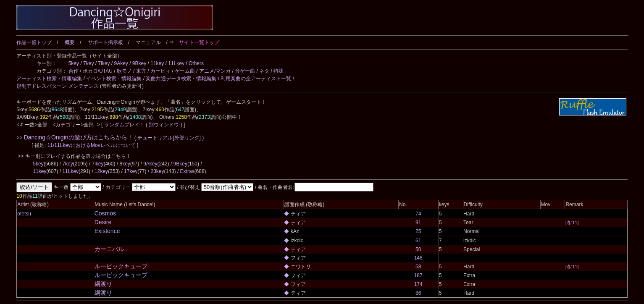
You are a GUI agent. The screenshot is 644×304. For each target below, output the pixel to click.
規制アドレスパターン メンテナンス (57, 86)
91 (418, 223)
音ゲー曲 (245, 71)
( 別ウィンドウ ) (164, 125)
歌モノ (124, 71)
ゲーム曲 (185, 71)
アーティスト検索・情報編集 (49, 79)
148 (418, 258)
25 (418, 231)
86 (418, 293)
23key (158, 171)
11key (157, 63)
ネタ (264, 71)
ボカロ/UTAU (98, 71)
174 (418, 284)
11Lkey (176, 63)
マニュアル (148, 42)
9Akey (121, 63)
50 (418, 249)
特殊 (279, 71)
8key (125, 164)
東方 (141, 71)
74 (418, 214)
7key (88, 63)
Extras (187, 171)
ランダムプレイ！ (124, 125)
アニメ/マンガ (215, 71)
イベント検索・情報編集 (114, 79)
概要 (70, 42)
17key (131, 171)
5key (74, 63)
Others (196, 63)
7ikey (104, 63)
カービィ (160, 71)
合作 (74, 71)
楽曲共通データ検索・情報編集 (181, 79)
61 (418, 241)
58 (418, 267)
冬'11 (572, 223)
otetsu (24, 214)
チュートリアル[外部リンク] (169, 138)
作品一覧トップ (34, 42)
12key (101, 171)
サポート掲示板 (105, 42)
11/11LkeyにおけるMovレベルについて (92, 145)
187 (418, 275)
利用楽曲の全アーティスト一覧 (256, 79)
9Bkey (139, 63)
